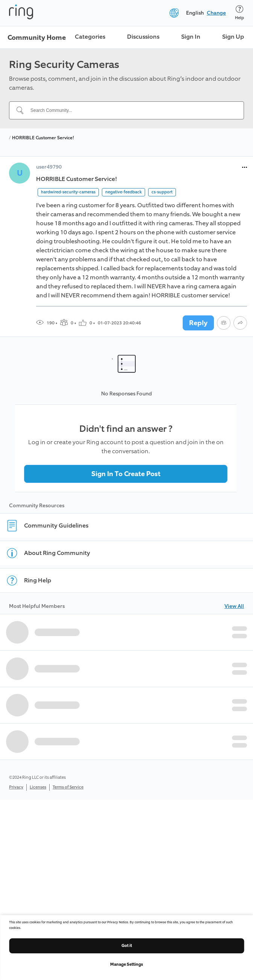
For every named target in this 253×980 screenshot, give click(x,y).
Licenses (38, 787)
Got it (127, 946)
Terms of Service (68, 787)
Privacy (16, 787)
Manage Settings (126, 964)
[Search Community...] (131, 110)
